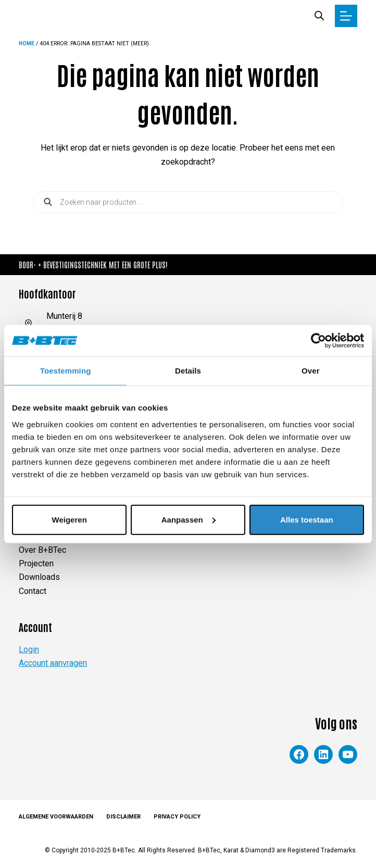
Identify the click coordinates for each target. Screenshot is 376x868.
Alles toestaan (307, 519)
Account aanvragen (53, 663)
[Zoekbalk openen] (319, 16)
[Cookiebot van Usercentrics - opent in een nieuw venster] (318, 341)
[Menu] (346, 16)
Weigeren (70, 519)
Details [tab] (188, 371)
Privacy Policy (177, 817)
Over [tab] (311, 371)
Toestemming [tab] (66, 371)
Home (27, 44)
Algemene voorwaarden (56, 817)
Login (29, 649)
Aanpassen (189, 519)
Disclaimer (123, 817)
